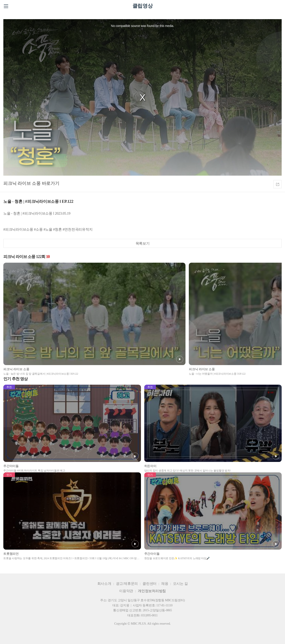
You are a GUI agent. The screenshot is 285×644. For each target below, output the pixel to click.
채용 (165, 584)
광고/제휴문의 (127, 584)
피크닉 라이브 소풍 (22, 183)
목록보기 (143, 243)
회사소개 (104, 584)
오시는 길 (180, 584)
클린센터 (150, 584)
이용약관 (126, 591)
